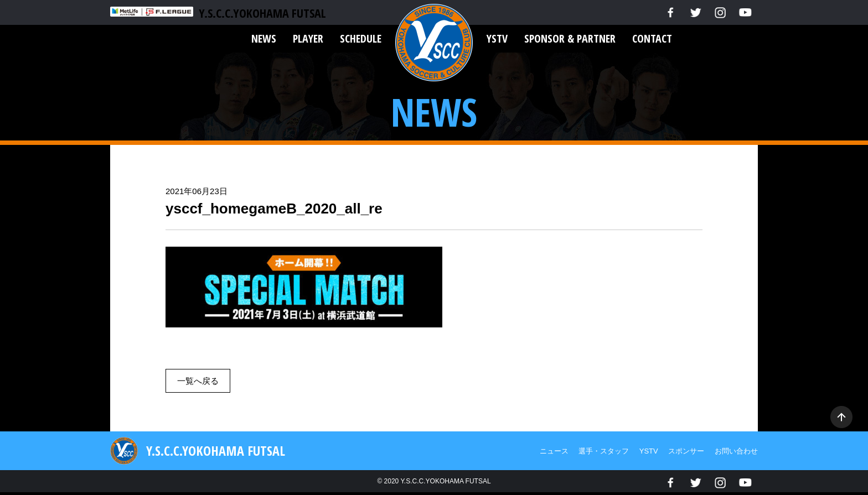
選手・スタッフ (604, 451)
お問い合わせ (736, 451)
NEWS (264, 38)
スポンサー (686, 451)
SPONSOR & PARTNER (570, 38)
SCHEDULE (361, 38)
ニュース (554, 451)
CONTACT (652, 38)
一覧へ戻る (198, 381)
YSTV (497, 38)
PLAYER (308, 38)
